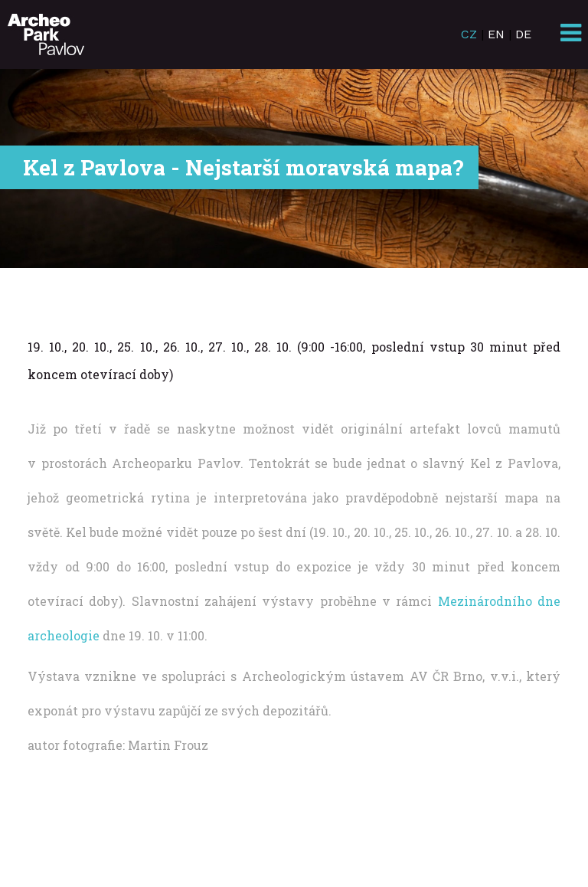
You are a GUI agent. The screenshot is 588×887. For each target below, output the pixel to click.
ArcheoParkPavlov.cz (46, 34)
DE (523, 34)
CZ (469, 34)
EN (496, 34)
